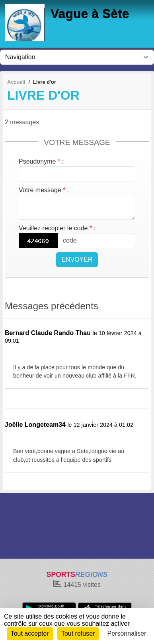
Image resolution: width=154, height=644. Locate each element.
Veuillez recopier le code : (57, 228)
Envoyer (77, 259)
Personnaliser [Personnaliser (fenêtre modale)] (127, 633)
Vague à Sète (90, 13)
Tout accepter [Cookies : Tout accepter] (30, 633)
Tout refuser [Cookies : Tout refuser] (78, 633)
